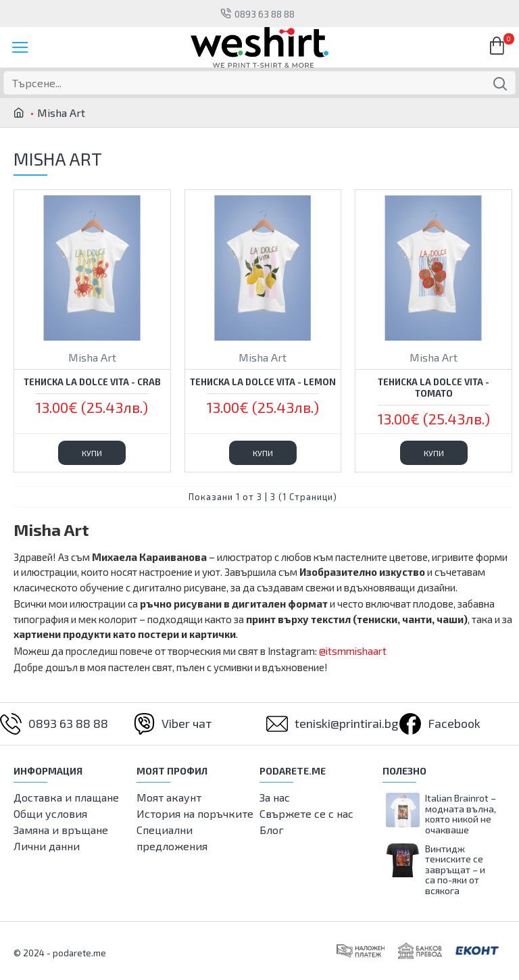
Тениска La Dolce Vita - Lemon (263, 382)
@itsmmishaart (353, 651)
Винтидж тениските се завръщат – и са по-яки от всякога (455, 869)
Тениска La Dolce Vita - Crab (92, 382)
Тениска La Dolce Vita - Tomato (434, 388)
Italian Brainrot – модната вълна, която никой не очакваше (461, 814)
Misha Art (92, 357)
